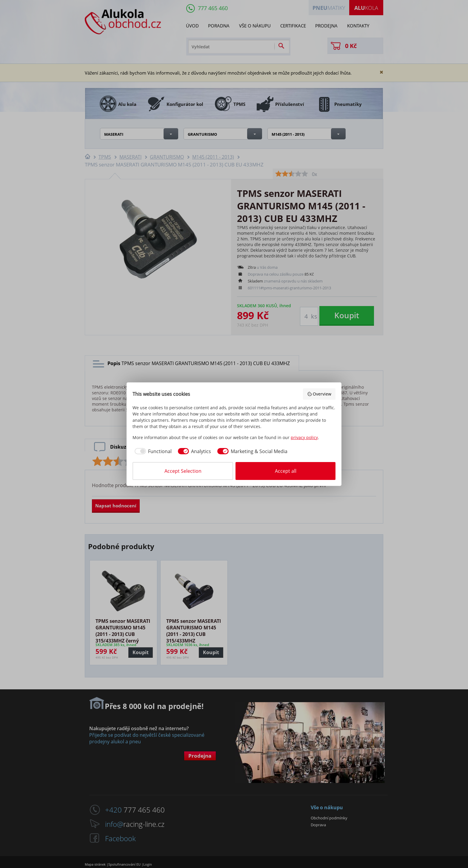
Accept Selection (183, 471)
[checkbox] (152, 451)
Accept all (286, 471)
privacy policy (304, 437)
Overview (319, 394)
